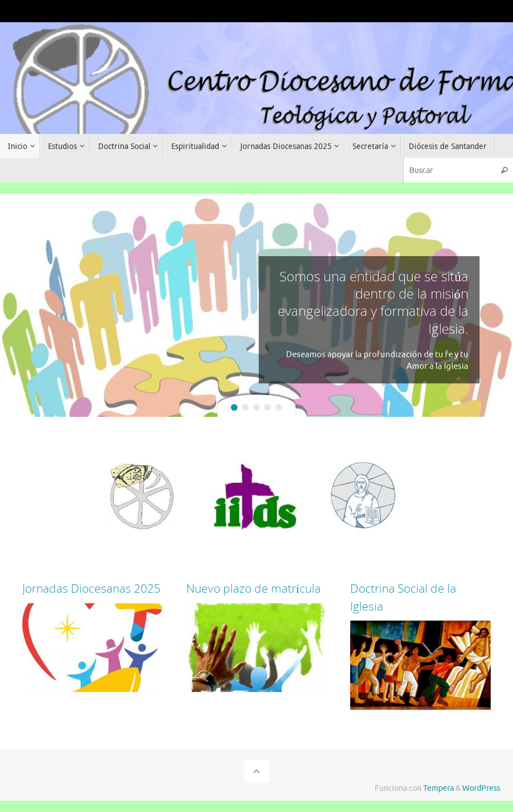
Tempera (439, 788)
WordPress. (482, 788)
